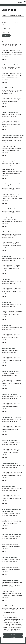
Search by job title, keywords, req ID (11, 15)
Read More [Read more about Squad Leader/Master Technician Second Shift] (5, 200)
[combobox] (9, 25)
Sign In (20, 2)
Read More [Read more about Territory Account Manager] (5, 127)
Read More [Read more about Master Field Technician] (5, 409)
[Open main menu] (25, 2)
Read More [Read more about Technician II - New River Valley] (5, 432)
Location (4, 22)
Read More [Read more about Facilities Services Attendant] (5, 79)
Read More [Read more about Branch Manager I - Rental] (5, 597)
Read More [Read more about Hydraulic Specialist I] (5, 363)
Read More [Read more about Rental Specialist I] (5, 104)
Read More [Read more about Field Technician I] (5, 271)
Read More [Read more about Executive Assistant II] (5, 223)
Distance (17, 22)
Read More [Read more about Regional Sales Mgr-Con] (5, 175)
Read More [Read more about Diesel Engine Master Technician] (5, 549)
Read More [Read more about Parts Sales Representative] (5, 478)
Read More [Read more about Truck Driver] (5, 56)
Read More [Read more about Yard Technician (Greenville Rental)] (5, 152)
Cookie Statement (16, 631)
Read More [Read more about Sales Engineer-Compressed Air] (5, 386)
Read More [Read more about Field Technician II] (5, 340)
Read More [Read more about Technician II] (5, 294)
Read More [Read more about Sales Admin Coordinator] (5, 248)
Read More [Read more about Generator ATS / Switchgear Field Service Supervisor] (5, 526)
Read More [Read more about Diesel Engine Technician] (5, 455)
